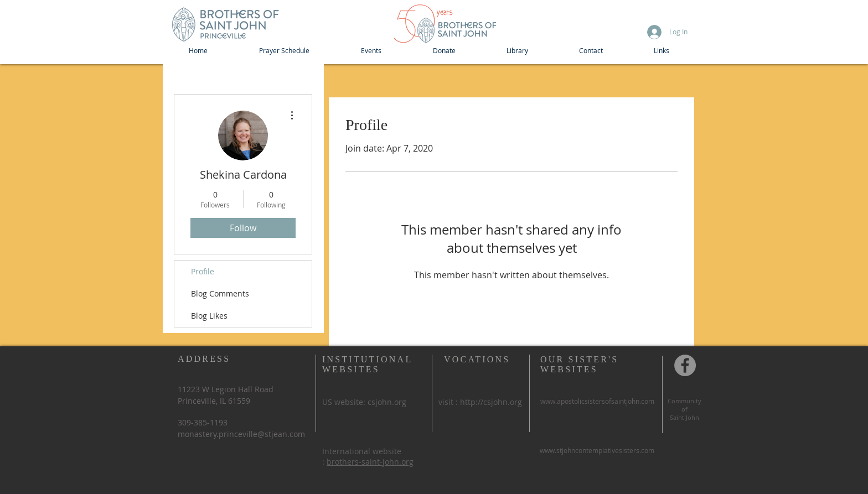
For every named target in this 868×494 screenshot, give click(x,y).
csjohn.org (387, 402)
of (684, 409)
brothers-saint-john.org (370, 462)
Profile (203, 271)
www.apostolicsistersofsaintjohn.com (597, 401)
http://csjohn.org (491, 402)
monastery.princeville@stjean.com (241, 434)
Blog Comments (220, 293)
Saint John (684, 417)
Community (684, 401)
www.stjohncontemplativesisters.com (597, 450)
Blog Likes (209, 316)
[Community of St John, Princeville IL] (685, 365)
